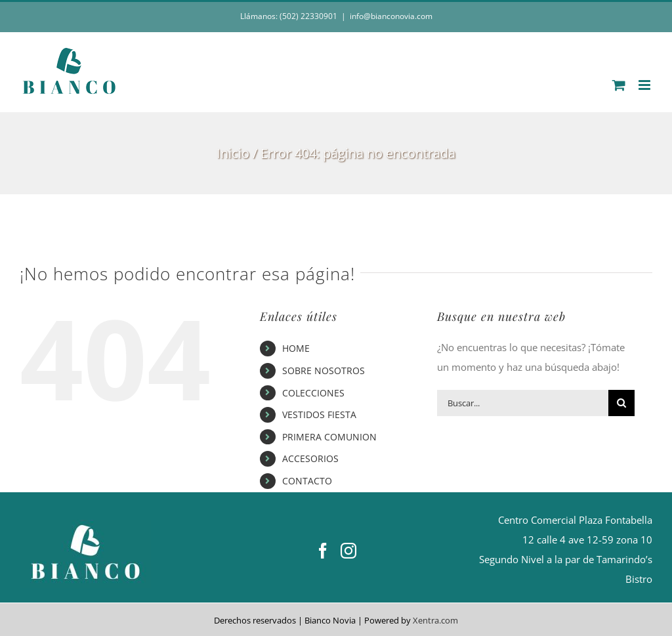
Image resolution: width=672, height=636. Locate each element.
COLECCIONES (313, 393)
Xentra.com (435, 620)
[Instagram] (348, 551)
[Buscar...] (523, 403)
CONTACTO (307, 481)
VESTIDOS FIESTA (319, 414)
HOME (296, 348)
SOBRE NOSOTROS (324, 371)
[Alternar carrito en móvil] (619, 85)
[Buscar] (621, 403)
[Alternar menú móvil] (645, 85)
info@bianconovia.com (391, 16)
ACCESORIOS (310, 458)
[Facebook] (323, 551)
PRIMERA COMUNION (329, 437)
